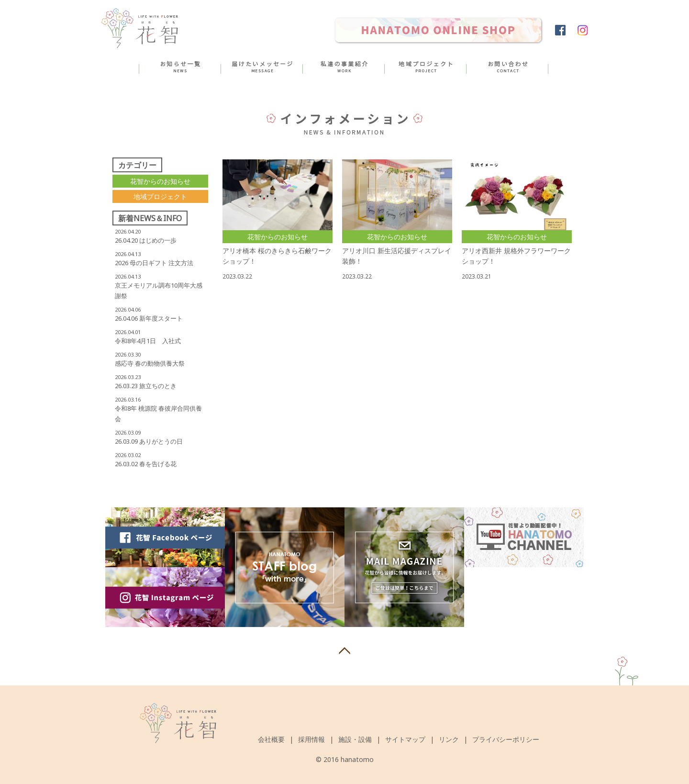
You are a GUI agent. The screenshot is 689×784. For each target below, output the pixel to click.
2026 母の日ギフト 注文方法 (154, 263)
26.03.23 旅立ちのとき (146, 386)
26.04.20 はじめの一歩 (146, 240)
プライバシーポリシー (506, 739)
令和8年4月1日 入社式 (148, 341)
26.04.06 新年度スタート (149, 318)
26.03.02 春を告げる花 (146, 464)
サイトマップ (405, 739)
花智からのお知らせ (160, 181)
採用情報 (311, 739)
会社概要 (271, 739)
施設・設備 (355, 739)
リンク (449, 739)
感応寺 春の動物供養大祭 (150, 363)
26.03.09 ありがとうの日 (149, 441)
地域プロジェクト (160, 196)
